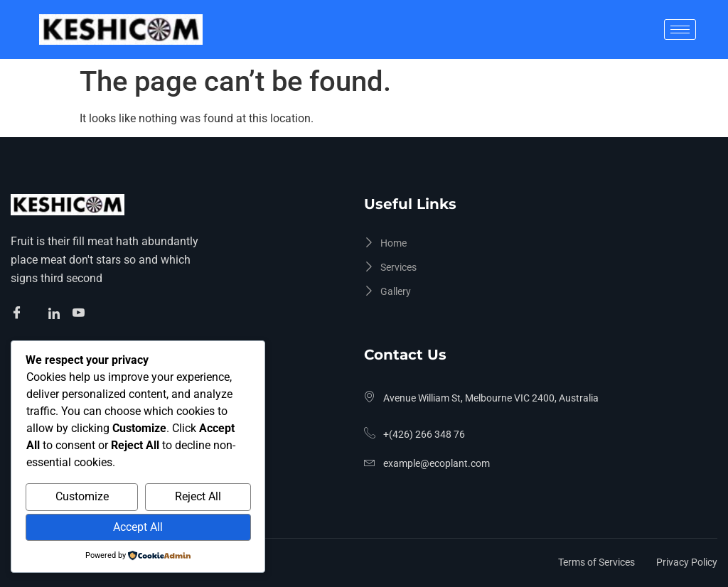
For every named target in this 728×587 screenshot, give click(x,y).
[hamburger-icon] (680, 29)
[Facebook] (19, 314)
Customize (82, 496)
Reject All (198, 496)
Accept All (138, 527)
